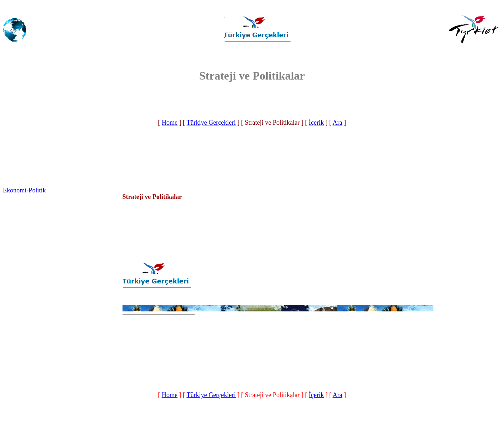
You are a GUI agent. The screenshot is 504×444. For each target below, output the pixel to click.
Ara (338, 123)
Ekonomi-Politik (24, 190)
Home (169, 123)
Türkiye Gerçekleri (211, 123)
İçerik (316, 123)
